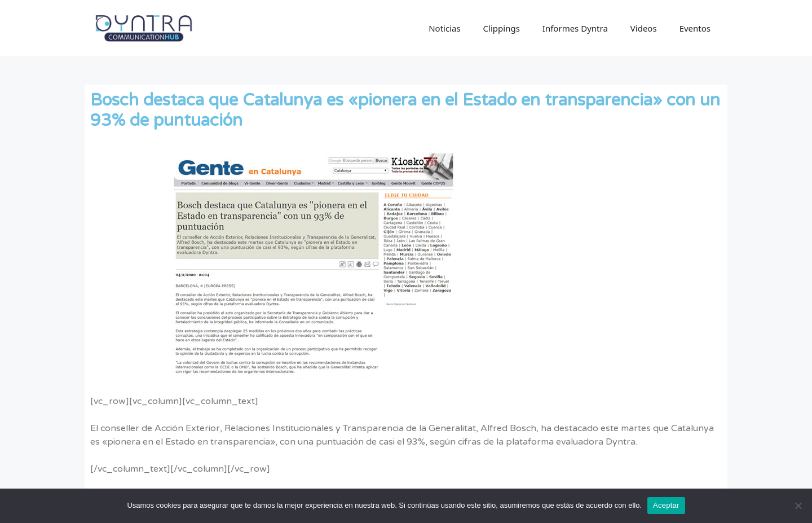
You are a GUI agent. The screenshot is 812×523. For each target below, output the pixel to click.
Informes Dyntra (575, 28)
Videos (644, 28)
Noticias (444, 28)
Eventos (695, 28)
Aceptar (666, 505)
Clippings (502, 28)
